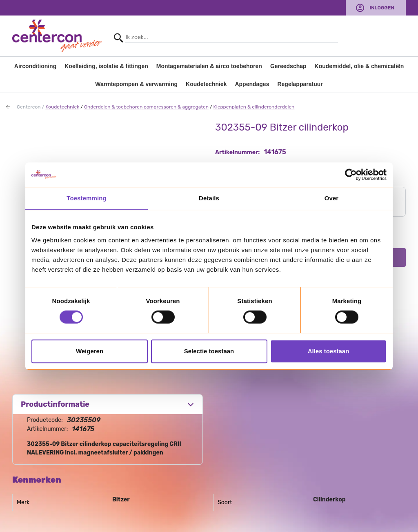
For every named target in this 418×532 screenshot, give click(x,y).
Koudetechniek (206, 84)
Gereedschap (288, 66)
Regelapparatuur (300, 84)
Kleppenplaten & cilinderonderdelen (254, 107)
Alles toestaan (329, 351)
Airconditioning (35, 66)
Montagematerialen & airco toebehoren (209, 66)
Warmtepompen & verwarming (136, 84)
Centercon (29, 107)
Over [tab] (332, 198)
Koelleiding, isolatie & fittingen (106, 66)
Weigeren (90, 351)
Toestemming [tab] (87, 198)
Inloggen (382, 8)
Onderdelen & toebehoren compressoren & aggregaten (146, 107)
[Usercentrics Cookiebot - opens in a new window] (351, 175)
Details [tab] (209, 198)
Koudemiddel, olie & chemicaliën (359, 66)
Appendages (252, 84)
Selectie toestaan (209, 351)
